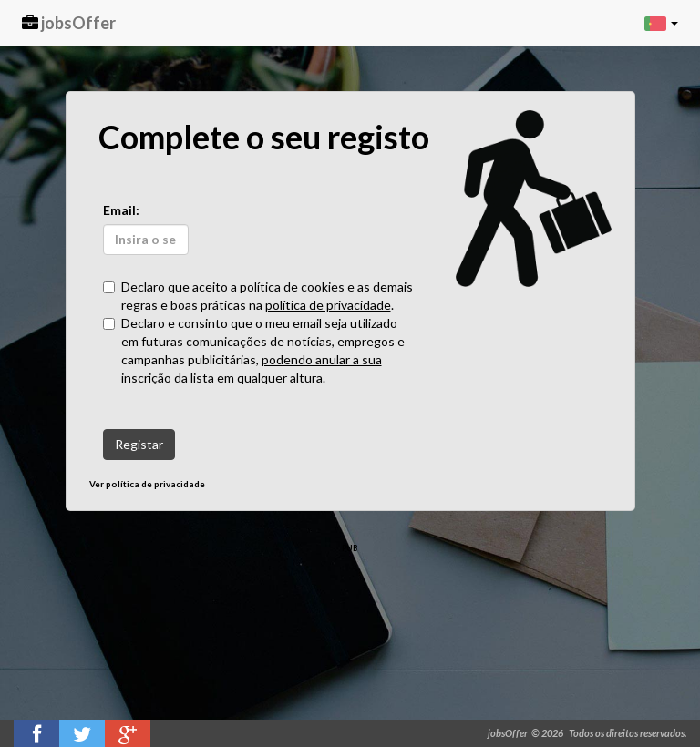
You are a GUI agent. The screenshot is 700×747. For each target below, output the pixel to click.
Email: (121, 210)
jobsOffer (69, 23)
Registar (139, 444)
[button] (661, 23)
